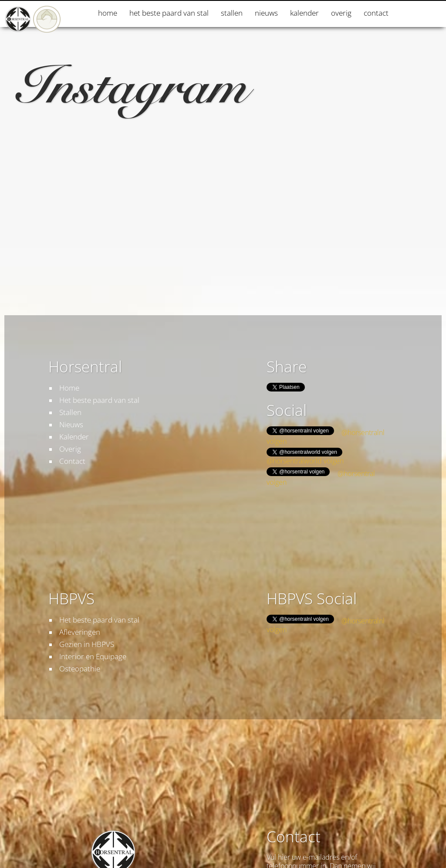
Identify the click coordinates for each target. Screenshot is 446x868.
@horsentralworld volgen (305, 461)
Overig (341, 13)
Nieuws (266, 13)
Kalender (304, 13)
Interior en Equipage (93, 656)
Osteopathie (80, 669)
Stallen (232, 13)
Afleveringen (80, 632)
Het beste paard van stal (169, 13)
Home (108, 13)
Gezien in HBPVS (87, 644)
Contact (376, 13)
